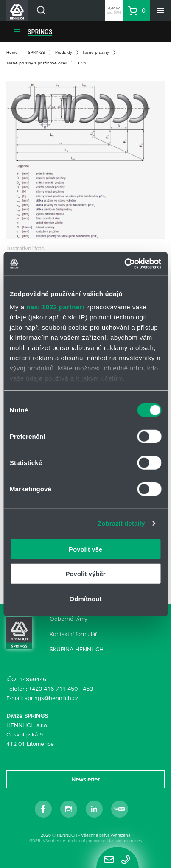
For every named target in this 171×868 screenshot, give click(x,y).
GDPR (35, 841)
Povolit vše (85, 549)
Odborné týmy (69, 619)
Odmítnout (86, 598)
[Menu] (160, 11)
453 (88, 689)
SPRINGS (40, 32)
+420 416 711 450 (53, 689)
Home (12, 52)
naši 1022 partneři (55, 307)
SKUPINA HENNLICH (77, 649)
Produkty (64, 52)
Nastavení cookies (125, 841)
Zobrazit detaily (121, 523)
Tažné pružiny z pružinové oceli (37, 63)
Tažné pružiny (96, 52)
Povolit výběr (85, 574)
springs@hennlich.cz (52, 698)
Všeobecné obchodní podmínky (74, 841)
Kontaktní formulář (73, 634)
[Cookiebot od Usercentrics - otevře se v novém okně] (124, 264)
